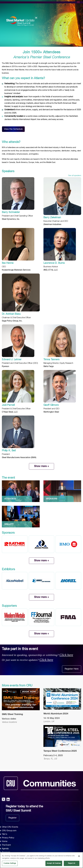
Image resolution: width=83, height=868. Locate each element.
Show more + (41, 466)
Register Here (72, 669)
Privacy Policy (8, 838)
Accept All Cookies (54, 863)
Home (5, 841)
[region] (41, 860)
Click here (66, 655)
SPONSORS (52, 499)
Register (12, 818)
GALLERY (9, 524)
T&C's (4, 834)
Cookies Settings (10, 863)
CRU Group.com (9, 831)
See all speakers (75, 176)
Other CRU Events (10, 827)
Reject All (72, 863)
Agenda (5, 849)
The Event (6, 845)
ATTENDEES (10, 499)
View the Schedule (13, 129)
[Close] (79, 856)
